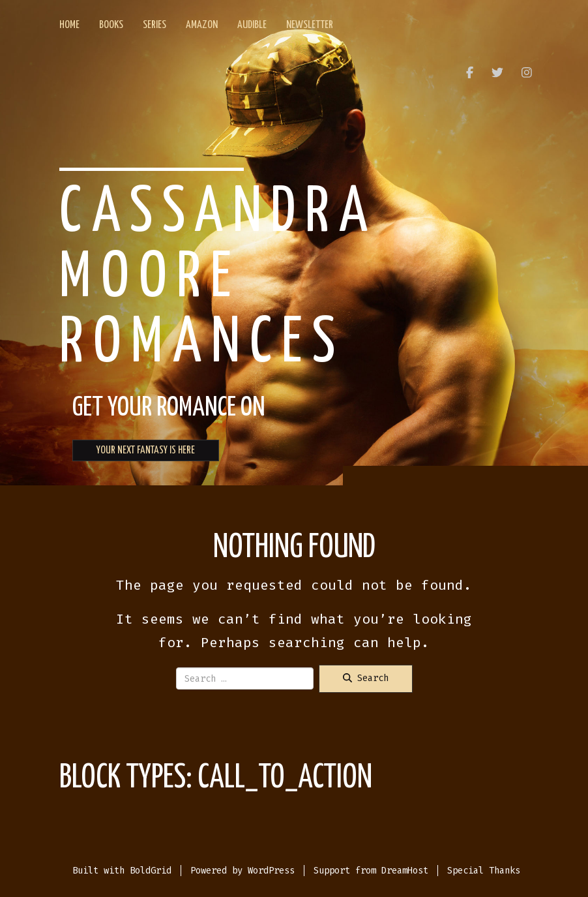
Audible (252, 25)
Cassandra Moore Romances (218, 279)
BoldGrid (151, 871)
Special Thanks (484, 871)
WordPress (271, 871)
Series (154, 25)
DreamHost (405, 871)
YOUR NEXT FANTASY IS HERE (146, 450)
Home (69, 25)
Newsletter (310, 25)
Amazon (202, 25)
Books (111, 25)
